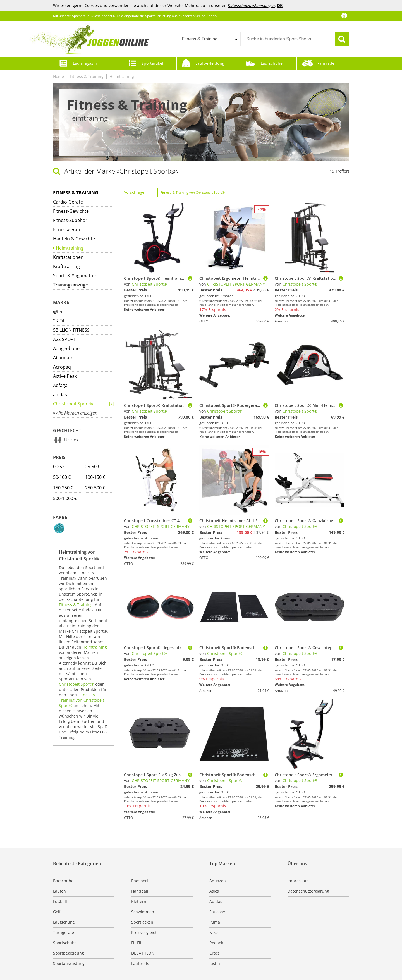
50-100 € (62, 477)
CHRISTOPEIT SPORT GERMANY (236, 284)
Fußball (60, 901)
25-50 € (93, 467)
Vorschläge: (135, 192)
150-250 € (63, 488)
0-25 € (59, 467)
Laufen (59, 891)
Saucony (217, 912)
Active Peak (65, 376)
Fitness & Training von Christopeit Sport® (82, 700)
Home (58, 76)
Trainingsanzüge (70, 285)
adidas (60, 395)
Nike (214, 932)
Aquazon (218, 881)
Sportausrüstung (69, 963)
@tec (58, 312)
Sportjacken (142, 922)
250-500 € (95, 488)
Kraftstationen (68, 257)
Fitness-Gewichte (71, 211)
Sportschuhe (65, 943)
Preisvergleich (144, 932)
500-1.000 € (65, 498)
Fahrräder (327, 63)
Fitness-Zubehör (70, 220)
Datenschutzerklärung (308, 891)
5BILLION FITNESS (71, 330)
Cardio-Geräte (68, 202)
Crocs (215, 953)
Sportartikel (152, 63)
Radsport (140, 881)
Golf (57, 912)
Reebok (216, 943)
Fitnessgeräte (67, 230)
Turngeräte (64, 932)
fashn (215, 963)
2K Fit (59, 321)
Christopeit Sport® (73, 404)
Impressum (298, 881)
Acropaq (62, 367)
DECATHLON (143, 953)
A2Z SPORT (64, 339)
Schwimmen (143, 912)
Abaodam (63, 358)
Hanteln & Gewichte (74, 239)
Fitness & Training (87, 76)
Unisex (71, 440)
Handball (140, 891)
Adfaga (60, 385)
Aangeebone (66, 348)
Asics (214, 891)
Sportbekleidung (69, 953)
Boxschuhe (63, 881)
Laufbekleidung (210, 63)
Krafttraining (66, 266)
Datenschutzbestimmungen (251, 5)
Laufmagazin (85, 63)
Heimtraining (122, 76)
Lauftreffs (140, 963)
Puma (215, 922)
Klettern (139, 901)
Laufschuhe (272, 63)
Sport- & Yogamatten (75, 276)
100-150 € (95, 477)
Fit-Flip (137, 943)
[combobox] (210, 39)
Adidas (216, 901)
